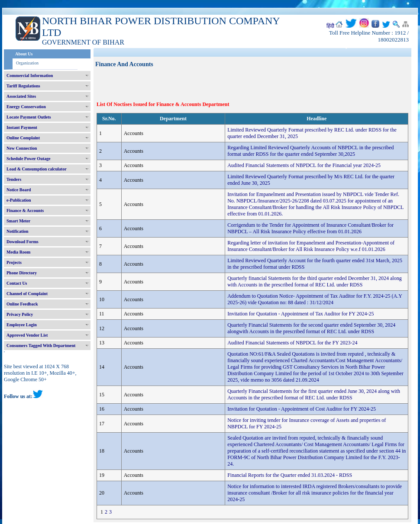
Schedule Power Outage (28, 159)
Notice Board (19, 190)
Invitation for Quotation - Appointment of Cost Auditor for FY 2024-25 (302, 409)
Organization (27, 63)
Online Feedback (22, 304)
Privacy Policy (20, 314)
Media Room (18, 252)
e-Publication (19, 200)
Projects (14, 262)
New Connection (22, 148)
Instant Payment (22, 127)
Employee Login (22, 325)
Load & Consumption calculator (37, 169)
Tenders (14, 179)
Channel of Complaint (27, 294)
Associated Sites (21, 96)
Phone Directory (22, 273)
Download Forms (23, 242)
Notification (18, 231)
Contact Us (17, 283)
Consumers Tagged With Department (41, 346)
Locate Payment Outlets (29, 117)
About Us (24, 54)
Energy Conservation (26, 107)
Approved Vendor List (27, 335)
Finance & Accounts (25, 211)
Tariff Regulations (23, 86)
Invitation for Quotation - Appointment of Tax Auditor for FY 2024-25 (300, 314)
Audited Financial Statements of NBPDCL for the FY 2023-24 (292, 343)
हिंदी (330, 26)
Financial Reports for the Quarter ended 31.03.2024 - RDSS (290, 475)
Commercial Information (30, 76)
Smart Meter (18, 221)
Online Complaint (23, 138)
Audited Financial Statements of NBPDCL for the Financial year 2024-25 (304, 165)
